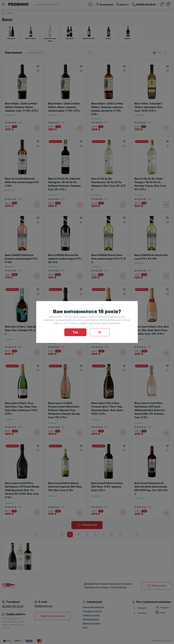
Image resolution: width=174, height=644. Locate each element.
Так (75, 332)
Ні (100, 332)
